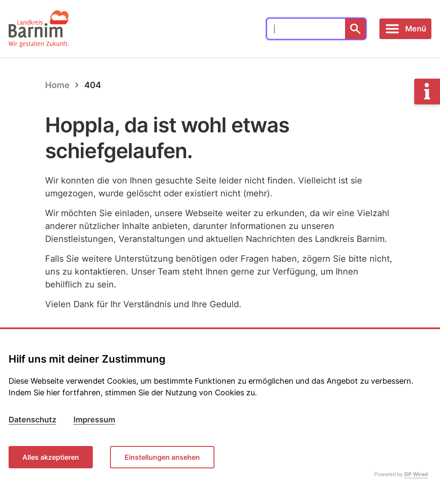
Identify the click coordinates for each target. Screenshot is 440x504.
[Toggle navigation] (405, 29)
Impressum (94, 420)
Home (57, 85)
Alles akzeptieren (51, 457)
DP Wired (416, 474)
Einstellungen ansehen (162, 457)
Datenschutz (32, 420)
